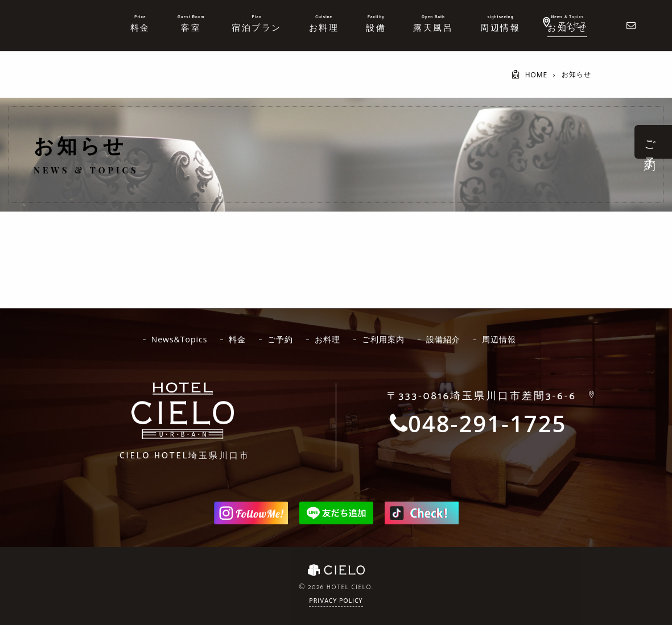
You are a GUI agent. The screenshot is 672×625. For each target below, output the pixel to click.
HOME (537, 75)
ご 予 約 (650, 142)
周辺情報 (499, 339)
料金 (237, 339)
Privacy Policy (336, 601)
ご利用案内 (383, 339)
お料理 (327, 339)
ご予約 (280, 339)
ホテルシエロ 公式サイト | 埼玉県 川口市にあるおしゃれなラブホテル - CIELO (42, 24)
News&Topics (180, 339)
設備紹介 (443, 339)
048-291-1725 (487, 424)
